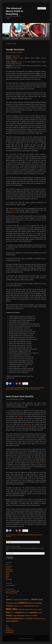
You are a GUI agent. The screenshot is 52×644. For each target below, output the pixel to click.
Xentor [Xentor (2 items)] (43, 619)
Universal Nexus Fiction (26, 38)
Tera (29, 389)
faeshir (22, 535)
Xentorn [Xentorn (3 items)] (9, 621)
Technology (9, 579)
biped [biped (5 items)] (8, 599)
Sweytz (23, 389)
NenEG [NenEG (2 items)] (19, 609)
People (12, 388)
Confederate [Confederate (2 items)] (25, 600)
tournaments (9, 85)
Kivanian (14, 212)
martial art (9, 407)
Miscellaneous (13, 535)
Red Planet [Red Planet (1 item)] (13, 613)
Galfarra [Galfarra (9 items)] (23, 603)
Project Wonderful (10, 585)
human (25, 226)
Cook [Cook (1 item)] (30, 600)
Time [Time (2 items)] (25, 619)
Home (8, 38)
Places (8, 574)
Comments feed (10, 631)
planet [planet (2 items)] (40, 609)
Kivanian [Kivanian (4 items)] (9, 606)
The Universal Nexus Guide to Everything (15, 11)
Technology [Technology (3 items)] (21, 616)
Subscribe (10, 558)
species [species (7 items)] (33, 612)
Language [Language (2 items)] (16, 606)
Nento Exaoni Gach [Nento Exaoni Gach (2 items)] (27, 609)
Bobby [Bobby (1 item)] (12, 600)
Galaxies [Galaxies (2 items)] (12, 603)
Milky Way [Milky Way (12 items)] (11, 609)
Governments (9, 566)
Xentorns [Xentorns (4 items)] (15, 621)
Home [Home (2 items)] (35, 603)
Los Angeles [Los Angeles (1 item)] (21, 606)
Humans (42, 226)
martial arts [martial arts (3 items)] (28, 606)
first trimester (32, 233)
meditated (20, 416)
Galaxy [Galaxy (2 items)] (16, 603)
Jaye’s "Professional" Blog (12, 591)
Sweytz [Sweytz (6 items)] (9, 615)
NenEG (44, 87)
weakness (43, 463)
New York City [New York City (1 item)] (35, 610)
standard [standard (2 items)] (40, 613)
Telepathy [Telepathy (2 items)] (27, 616)
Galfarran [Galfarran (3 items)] (30, 603)
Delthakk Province (21, 388)
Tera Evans (33, 389)
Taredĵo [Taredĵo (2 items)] (14, 616)
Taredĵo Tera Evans (15, 50)
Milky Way (13, 60)
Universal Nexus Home (11, 593)
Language (8, 568)
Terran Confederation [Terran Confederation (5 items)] (15, 618)
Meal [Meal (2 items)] (33, 606)
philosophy (25, 407)
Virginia (38, 389)
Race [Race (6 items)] (8, 612)
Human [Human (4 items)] (39, 603)
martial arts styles (26, 501)
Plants (7, 576)
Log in (7, 627)
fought (16, 442)
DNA (19, 147)
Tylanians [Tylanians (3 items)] (30, 619)
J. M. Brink (20, 52)
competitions (18, 85)
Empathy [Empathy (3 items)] (40, 600)
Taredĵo (18, 68)
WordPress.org (10, 632)
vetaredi (13, 210)
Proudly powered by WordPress (26, 638)
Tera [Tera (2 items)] (32, 616)
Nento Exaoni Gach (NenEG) (20, 396)
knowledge (26, 426)
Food (7, 564)
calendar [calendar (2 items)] (16, 600)
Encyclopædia (15, 38)
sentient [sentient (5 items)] (19, 612)
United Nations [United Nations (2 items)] (37, 619)
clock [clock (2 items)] (20, 600)
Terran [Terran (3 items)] (35, 616)
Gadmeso (15, 56)
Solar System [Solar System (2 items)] (26, 613)
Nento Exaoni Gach (14, 389)
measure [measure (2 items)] (37, 606)
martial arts (36, 388)
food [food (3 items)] (7, 603)
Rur (20, 389)
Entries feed (9, 629)
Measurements (10, 570)
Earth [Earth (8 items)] (34, 599)
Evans (27, 388)
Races (7, 578)
